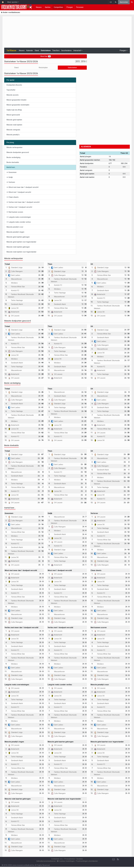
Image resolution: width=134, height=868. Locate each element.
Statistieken (46, 51)
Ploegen (70, 7)
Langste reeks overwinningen (19, 217)
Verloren (11, 182)
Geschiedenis (66, 51)
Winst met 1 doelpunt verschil (19, 192)
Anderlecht (14, 312)
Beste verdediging (13, 157)
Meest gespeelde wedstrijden (18, 105)
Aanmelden (124, 2)
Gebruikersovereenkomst (46, 861)
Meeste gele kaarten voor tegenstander (21, 242)
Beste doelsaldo (13, 162)
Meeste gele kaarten (14, 120)
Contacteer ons (57, 859)
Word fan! (46, 56)
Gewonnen (11, 172)
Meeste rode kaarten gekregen (18, 247)
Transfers (56, 51)
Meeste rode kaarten (14, 125)
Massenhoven (15, 279)
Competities (58, 7)
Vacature (79, 859)
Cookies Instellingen (66, 861)
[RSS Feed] (118, 859)
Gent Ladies (14, 275)
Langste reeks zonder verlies (19, 222)
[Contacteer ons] (114, 859)
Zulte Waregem (15, 271)
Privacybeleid (69, 859)
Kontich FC (14, 290)
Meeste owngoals (13, 130)
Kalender (30, 51)
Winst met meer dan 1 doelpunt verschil (22, 187)
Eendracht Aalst (15, 304)
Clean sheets (12, 197)
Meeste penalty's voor (15, 227)
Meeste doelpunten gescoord (18, 152)
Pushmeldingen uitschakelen (87, 861)
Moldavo (13, 283)
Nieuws (39, 7)
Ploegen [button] (123, 51)
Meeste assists (12, 95)
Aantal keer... (11, 167)
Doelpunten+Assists (14, 85)
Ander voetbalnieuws (11, 12)
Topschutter (11, 90)
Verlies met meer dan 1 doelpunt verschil (23, 202)
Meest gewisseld (13, 115)
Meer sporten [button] (12, 2)
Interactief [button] (77, 51)
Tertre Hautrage (15, 300)
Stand (37, 51)
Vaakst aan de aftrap (14, 110)
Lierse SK (13, 308)
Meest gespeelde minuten (16, 100)
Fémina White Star (16, 287)
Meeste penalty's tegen (15, 232)
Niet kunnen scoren (15, 212)
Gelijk (10, 177)
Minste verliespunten (14, 147)
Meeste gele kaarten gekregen (18, 237)
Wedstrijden (43, 68)
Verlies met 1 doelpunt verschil (19, 207)
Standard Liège (15, 268)
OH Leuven (14, 316)
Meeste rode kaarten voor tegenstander (21, 252)
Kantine (48, 7)
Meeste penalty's (13, 135)
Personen (80, 7)
